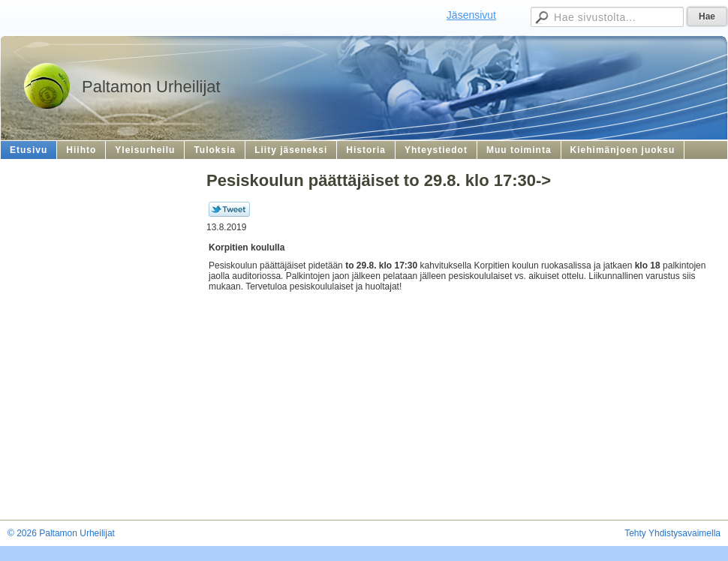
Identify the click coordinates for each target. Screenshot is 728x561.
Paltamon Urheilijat (151, 87)
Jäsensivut (471, 15)
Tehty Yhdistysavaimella (672, 533)
